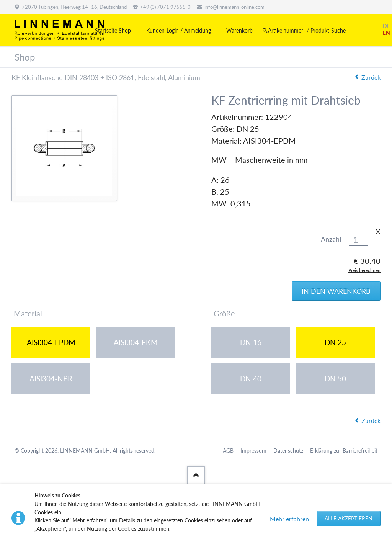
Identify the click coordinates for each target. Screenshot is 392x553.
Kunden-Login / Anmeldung (179, 30)
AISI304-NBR (51, 379)
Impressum (253, 451)
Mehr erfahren (289, 519)
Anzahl (331, 239)
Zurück (371, 77)
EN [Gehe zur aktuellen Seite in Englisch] (386, 33)
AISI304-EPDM (51, 342)
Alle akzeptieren (349, 518)
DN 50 (335, 379)
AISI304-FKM (136, 342)
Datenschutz (288, 451)
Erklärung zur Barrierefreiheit (344, 451)
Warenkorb (239, 30)
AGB (228, 451)
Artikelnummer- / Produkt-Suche (307, 30)
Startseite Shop (113, 30)
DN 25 (335, 342)
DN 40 (251, 379)
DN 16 (251, 342)
